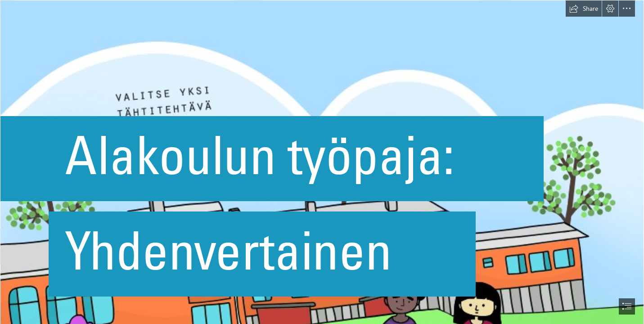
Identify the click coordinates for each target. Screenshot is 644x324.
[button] (584, 9)
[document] (322, 162)
